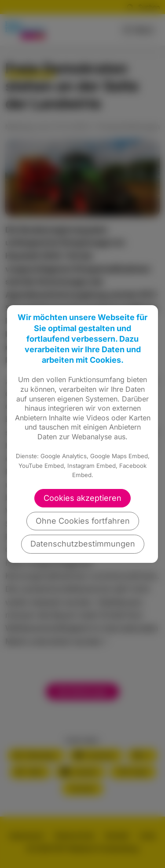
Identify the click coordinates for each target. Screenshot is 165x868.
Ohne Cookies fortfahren (83, 521)
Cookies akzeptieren (82, 498)
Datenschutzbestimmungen (83, 544)
